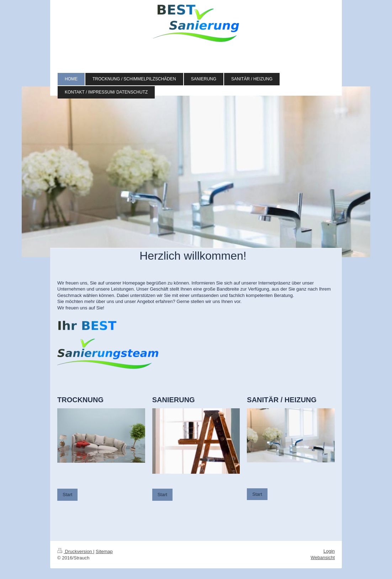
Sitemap (104, 551)
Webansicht (323, 557)
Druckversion (75, 551)
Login (329, 551)
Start (67, 495)
